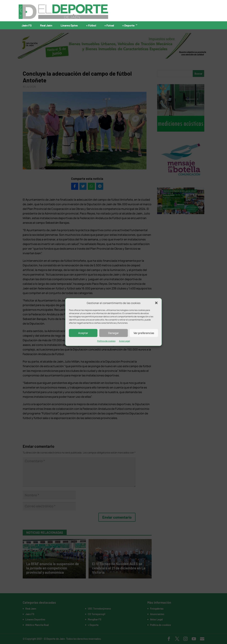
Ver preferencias (144, 333)
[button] (156, 303)
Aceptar (83, 333)
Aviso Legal (124, 341)
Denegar (113, 333)
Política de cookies (106, 341)
